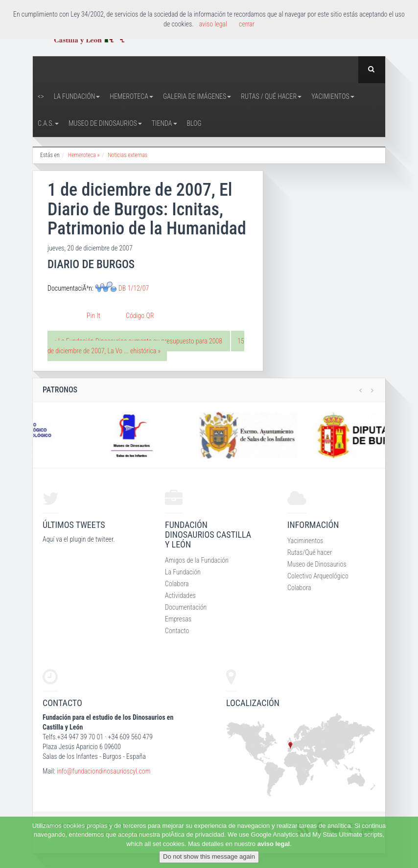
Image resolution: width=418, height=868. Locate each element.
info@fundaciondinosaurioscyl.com (104, 771)
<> (41, 96)
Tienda (164, 123)
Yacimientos (333, 96)
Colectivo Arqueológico (318, 576)
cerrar (247, 24)
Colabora (177, 584)
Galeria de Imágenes (197, 96)
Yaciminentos (305, 541)
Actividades (180, 595)
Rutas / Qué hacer (271, 96)
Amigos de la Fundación (197, 560)
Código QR (140, 316)
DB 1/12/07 (134, 288)
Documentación (186, 607)
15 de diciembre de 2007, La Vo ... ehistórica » (146, 346)
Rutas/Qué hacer (310, 552)
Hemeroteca (131, 96)
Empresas (178, 619)
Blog (194, 123)
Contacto (177, 631)
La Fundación (77, 96)
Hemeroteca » (84, 155)
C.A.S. (48, 123)
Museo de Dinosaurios (105, 123)
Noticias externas (128, 155)
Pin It (93, 316)
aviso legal (274, 844)
